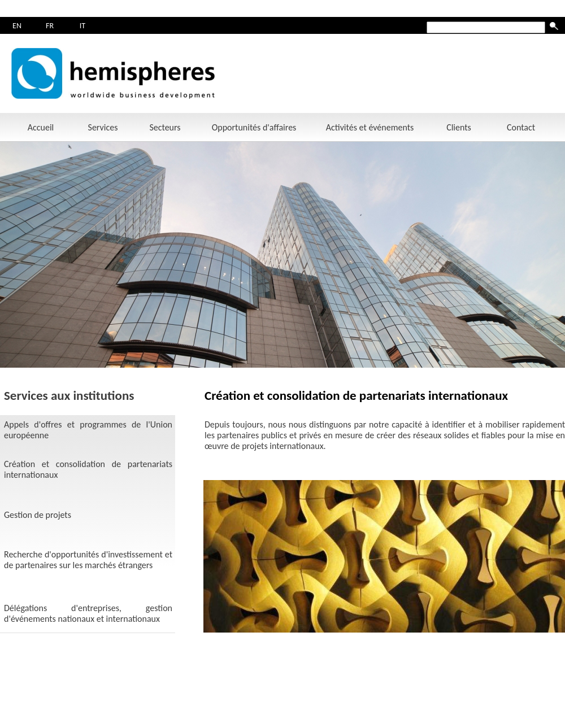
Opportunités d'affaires (254, 127)
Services (103, 127)
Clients (459, 127)
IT (82, 26)
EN (17, 26)
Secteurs (165, 127)
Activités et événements (370, 127)
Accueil (41, 127)
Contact (521, 127)
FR (50, 26)
